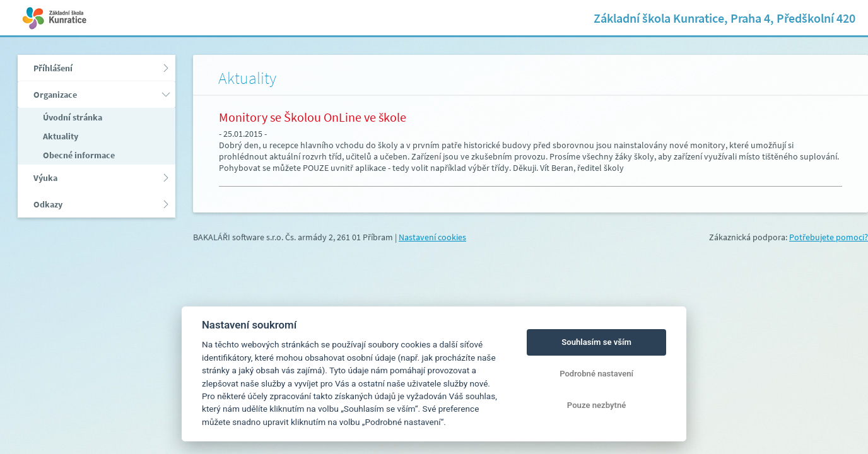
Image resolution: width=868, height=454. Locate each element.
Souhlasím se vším (596, 342)
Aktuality (60, 136)
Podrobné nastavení (596, 374)
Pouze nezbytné (597, 405)
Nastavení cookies (432, 237)
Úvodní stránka (72, 117)
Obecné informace (78, 155)
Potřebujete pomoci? (829, 237)
